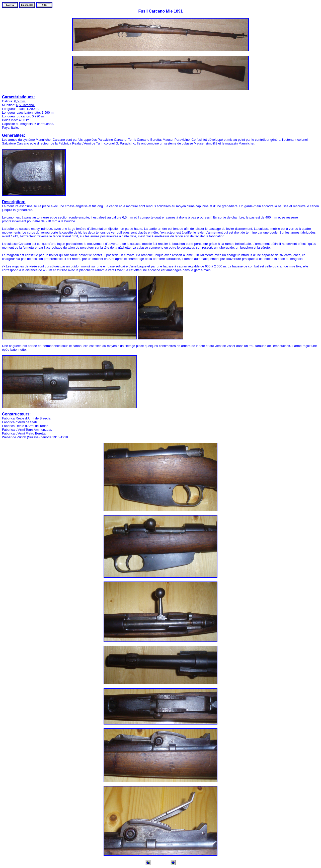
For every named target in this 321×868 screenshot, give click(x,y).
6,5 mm (128, 217)
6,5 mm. (20, 101)
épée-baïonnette (14, 350)
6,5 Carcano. (25, 105)
